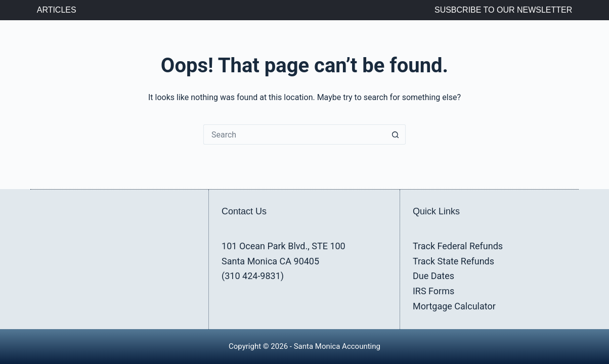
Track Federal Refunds (458, 246)
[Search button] (396, 134)
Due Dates (433, 276)
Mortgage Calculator (454, 306)
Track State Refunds (453, 261)
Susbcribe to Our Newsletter (503, 10)
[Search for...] (294, 134)
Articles (57, 10)
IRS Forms (433, 291)
